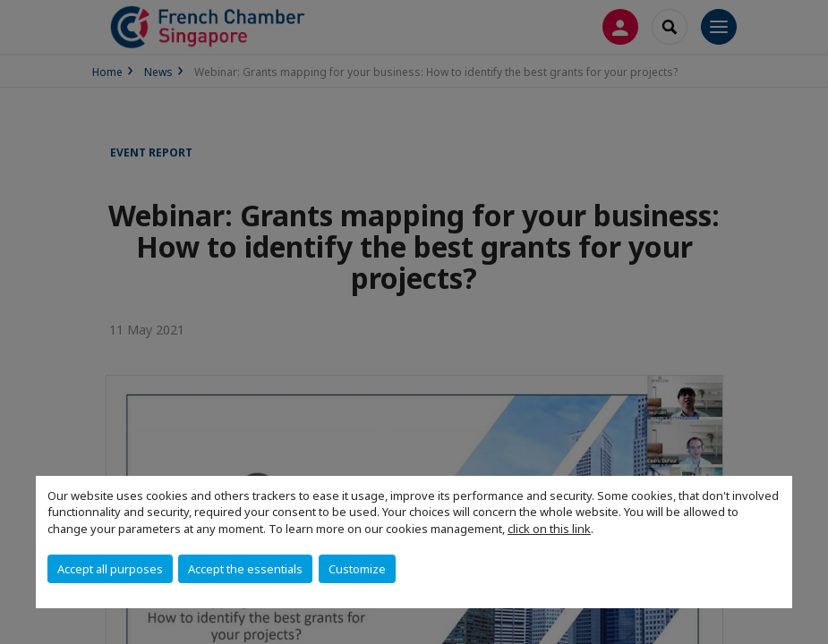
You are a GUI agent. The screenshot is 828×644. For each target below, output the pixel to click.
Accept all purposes (110, 569)
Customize (357, 569)
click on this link (549, 529)
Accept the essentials (245, 569)
